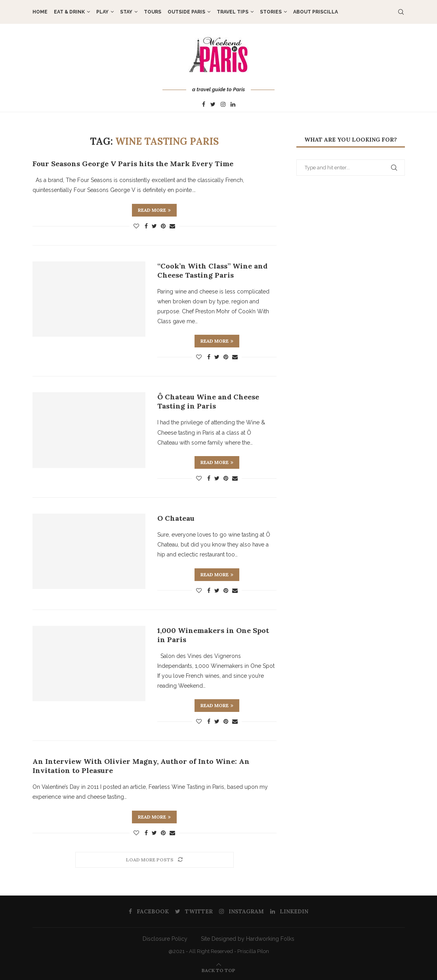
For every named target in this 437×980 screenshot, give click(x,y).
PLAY (102, 12)
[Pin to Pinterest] (163, 226)
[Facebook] (204, 105)
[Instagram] (223, 105)
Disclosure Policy (165, 939)
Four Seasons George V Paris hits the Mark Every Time (133, 164)
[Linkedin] (233, 105)
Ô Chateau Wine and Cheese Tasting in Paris (208, 401)
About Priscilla (316, 12)
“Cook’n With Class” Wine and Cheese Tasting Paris (212, 270)
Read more (154, 210)
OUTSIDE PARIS (186, 12)
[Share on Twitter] (154, 226)
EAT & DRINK (69, 12)
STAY (126, 12)
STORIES (271, 12)
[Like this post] (136, 226)
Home (40, 12)
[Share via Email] (172, 226)
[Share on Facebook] (146, 226)
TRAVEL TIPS (233, 12)
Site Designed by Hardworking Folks (248, 939)
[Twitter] (213, 105)
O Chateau (176, 518)
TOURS (153, 12)
